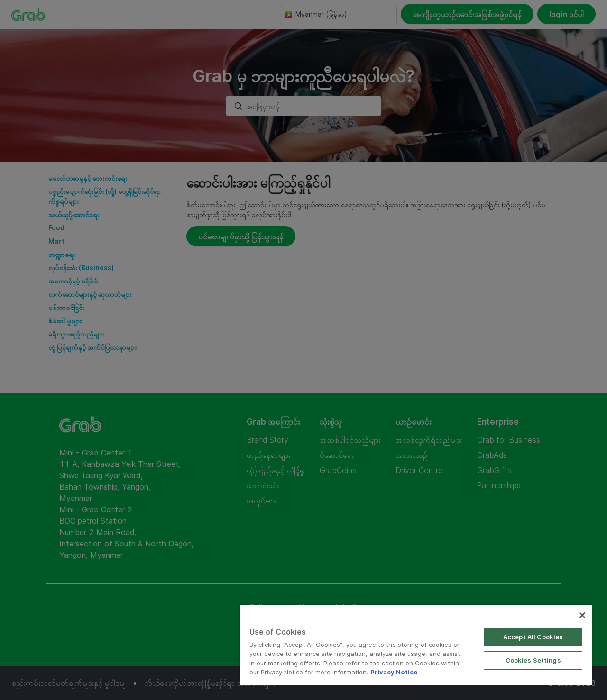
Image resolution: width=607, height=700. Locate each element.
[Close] (582, 615)
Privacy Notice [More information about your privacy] (394, 672)
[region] (416, 645)
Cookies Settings (533, 660)
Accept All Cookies (533, 637)
